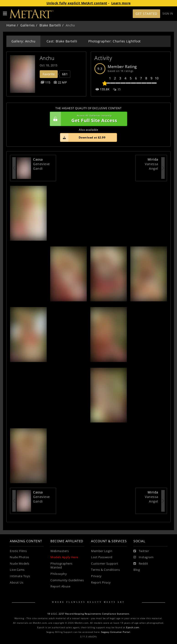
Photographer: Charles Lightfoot (115, 41)
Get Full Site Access (87, 119)
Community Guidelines (67, 580)
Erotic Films (18, 551)
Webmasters (60, 551)
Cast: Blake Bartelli (62, 41)
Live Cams (17, 570)
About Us (17, 583)
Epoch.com (133, 627)
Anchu (47, 58)
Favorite (49, 74)
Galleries (28, 25)
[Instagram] (143, 557)
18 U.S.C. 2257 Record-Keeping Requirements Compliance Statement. (89, 614)
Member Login (102, 551)
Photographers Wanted (61, 566)
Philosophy (59, 574)
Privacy (96, 576)
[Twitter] (141, 551)
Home (11, 25)
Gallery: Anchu (23, 41)
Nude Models (20, 564)
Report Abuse (60, 586)
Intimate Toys (20, 576)
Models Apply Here (64, 557)
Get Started (146, 14)
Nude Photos (20, 557)
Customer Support (105, 564)
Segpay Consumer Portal (116, 632)
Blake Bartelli (50, 25)
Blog (137, 570)
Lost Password (102, 557)
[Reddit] (141, 564)
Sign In (168, 14)
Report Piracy (101, 583)
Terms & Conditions (105, 570)
